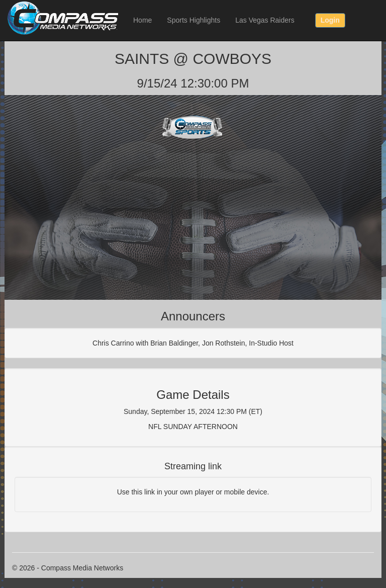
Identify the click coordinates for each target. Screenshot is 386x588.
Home (142, 20)
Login (330, 20)
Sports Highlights (194, 20)
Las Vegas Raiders (265, 20)
